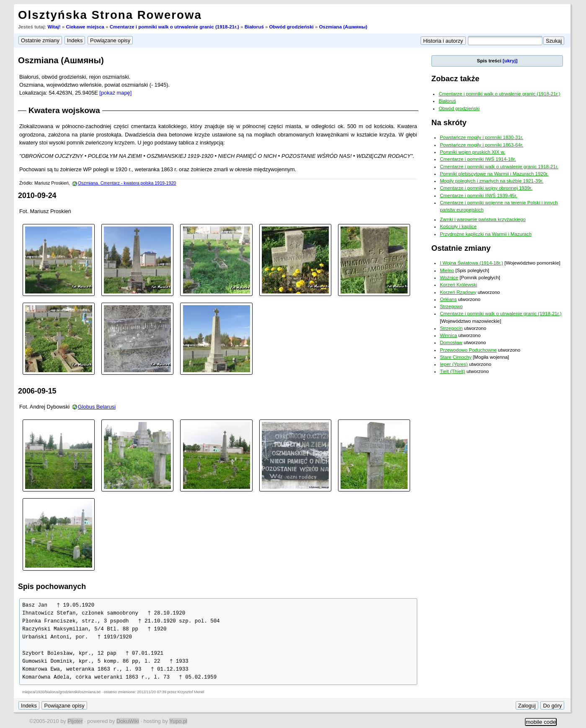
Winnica (448, 335)
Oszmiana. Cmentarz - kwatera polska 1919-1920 (127, 183)
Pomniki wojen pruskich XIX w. (472, 152)
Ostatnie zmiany (461, 248)
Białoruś (254, 27)
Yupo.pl (178, 721)
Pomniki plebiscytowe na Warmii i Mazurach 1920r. (494, 174)
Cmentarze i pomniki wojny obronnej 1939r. (486, 188)
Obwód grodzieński (292, 27)
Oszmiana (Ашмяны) (343, 27)
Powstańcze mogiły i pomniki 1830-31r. (481, 137)
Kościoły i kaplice (458, 226)
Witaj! (54, 27)
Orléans (448, 299)
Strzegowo (451, 306)
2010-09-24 (37, 196)
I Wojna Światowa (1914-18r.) (471, 263)
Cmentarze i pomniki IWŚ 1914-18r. (478, 159)
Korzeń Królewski (458, 285)
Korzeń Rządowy (458, 292)
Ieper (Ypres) (454, 364)
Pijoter (75, 721)
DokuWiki (128, 721)
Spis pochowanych (52, 587)
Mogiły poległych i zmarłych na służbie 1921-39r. (492, 181)
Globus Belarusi (97, 407)
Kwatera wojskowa (64, 110)
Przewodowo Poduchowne (468, 350)
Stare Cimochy (456, 357)
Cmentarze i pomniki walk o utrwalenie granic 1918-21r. (499, 167)
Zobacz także (456, 78)
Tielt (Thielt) (452, 371)
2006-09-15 (37, 391)
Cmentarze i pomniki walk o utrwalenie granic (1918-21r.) (174, 27)
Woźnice (449, 278)
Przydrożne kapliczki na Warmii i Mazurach (486, 234)
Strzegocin (451, 328)
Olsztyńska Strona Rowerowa (110, 15)
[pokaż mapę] (115, 93)
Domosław (451, 342)
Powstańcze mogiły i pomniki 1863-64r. (481, 145)
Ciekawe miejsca (85, 27)
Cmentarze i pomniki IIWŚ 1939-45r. (479, 196)
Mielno (447, 270)
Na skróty (449, 122)
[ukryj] (510, 61)
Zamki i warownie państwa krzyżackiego (483, 219)
